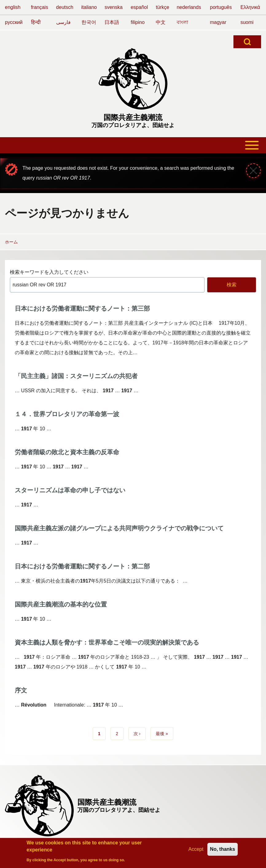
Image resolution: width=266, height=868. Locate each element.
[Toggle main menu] (133, 145)
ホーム (11, 242)
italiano (89, 7)
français (40, 7)
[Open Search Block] (247, 42)
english (13, 7)
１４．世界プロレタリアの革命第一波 (67, 414)
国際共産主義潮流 (133, 117)
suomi (247, 22)
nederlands (189, 7)
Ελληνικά (250, 7)
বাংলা (182, 22)
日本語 (112, 22)
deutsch (65, 7)
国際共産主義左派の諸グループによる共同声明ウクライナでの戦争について (119, 528)
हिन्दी (36, 22)
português (221, 7)
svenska (113, 7)
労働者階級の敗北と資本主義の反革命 (67, 452)
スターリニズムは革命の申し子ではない (70, 490)
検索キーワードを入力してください (49, 272)
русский (14, 22)
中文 (161, 22)
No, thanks (223, 851)
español (139, 7)
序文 (21, 690)
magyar (218, 22)
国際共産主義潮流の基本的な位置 (61, 604)
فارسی (63, 22)
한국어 (89, 22)
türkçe (162, 7)
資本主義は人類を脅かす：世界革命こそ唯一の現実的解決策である (107, 642)
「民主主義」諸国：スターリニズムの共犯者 (76, 376)
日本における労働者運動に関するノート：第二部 (82, 566)
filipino (137, 22)
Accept (196, 851)
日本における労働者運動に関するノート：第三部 (82, 308)
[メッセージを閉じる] (253, 171)
